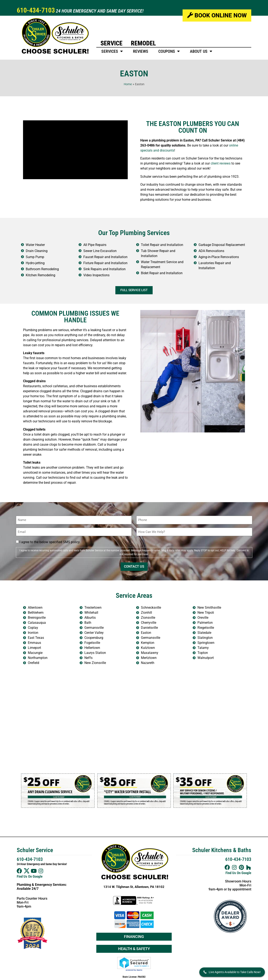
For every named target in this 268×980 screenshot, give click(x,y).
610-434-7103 (36, 10)
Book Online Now (217, 15)
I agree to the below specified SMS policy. (50, 542)
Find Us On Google (30, 876)
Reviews (141, 51)
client (215, 163)
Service (111, 43)
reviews (225, 163)
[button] (25, 791)
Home (128, 84)
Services (112, 51)
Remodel (143, 43)
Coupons (169, 51)
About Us (201, 51)
